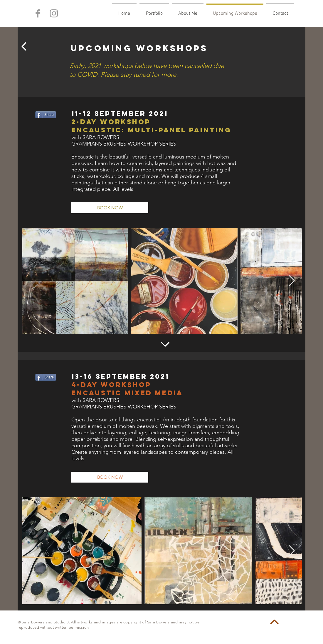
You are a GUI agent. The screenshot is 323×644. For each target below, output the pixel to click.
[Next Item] (292, 281)
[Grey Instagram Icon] (54, 13)
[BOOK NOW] (110, 208)
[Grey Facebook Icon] (38, 13)
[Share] (46, 115)
